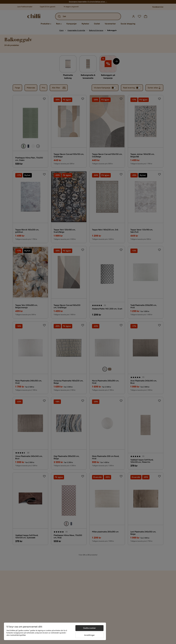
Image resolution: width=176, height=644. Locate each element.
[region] (55, 631)
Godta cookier (89, 628)
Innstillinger (89, 635)
